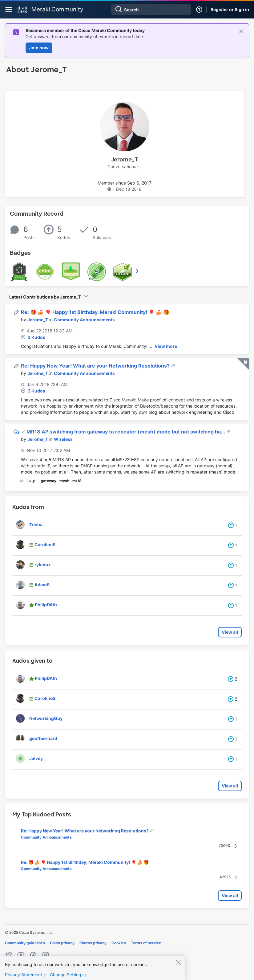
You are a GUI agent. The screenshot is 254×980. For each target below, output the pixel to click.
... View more (163, 346)
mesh (64, 481)
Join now (39, 48)
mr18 (77, 481)
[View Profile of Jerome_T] (38, 320)
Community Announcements (84, 320)
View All (138, 271)
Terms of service (146, 943)
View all (230, 632)
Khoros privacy (93, 943)
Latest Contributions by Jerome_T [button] (45, 297)
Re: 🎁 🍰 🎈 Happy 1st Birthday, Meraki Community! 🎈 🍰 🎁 (95, 312)
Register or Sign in (230, 9)
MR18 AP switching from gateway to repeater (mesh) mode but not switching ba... (126, 432)
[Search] (151, 10)
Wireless (63, 439)
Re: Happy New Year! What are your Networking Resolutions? (96, 366)
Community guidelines (25, 943)
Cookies (119, 943)
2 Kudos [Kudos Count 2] (36, 337)
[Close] (179, 966)
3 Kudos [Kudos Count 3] (36, 391)
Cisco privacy (62, 943)
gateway (48, 481)
